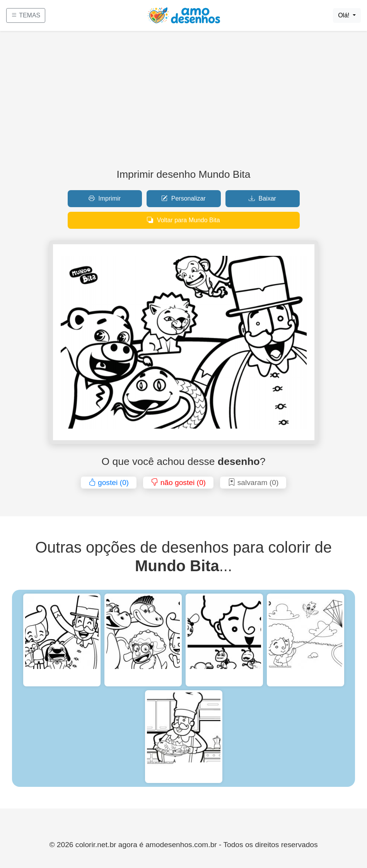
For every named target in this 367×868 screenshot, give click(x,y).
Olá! (345, 15)
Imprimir (105, 198)
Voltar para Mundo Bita (183, 220)
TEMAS (26, 15)
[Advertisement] (183, 103)
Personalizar (183, 198)
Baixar (262, 198)
